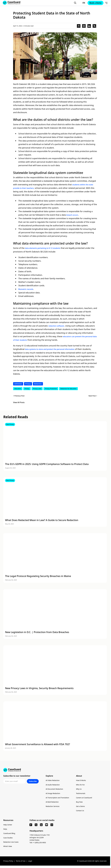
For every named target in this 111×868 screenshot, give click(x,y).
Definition (18, 384)
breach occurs (73, 215)
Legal (31, 863)
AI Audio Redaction (53, 786)
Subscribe (33, 783)
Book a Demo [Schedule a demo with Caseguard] (94, 3)
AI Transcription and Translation (58, 799)
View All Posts (19, 403)
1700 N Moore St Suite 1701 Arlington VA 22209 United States (40, 839)
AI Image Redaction (53, 795)
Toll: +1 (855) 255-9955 (38, 844)
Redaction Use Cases (11, 844)
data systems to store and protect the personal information (53, 349)
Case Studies (8, 839)
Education (18, 389)
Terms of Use (22, 863)
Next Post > (92, 396)
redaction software (57, 326)
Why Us (81, 790)
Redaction (39, 384)
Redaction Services (53, 808)
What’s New (8, 848)
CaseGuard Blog (10, 835)
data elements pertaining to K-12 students (45, 248)
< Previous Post (19, 396)
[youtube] (47, 826)
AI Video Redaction (53, 782)
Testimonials (82, 795)
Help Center (8, 826)
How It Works (83, 782)
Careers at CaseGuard (86, 799)
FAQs (5, 831)
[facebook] (31, 826)
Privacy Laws (37, 389)
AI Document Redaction (55, 790)
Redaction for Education (68, 389)
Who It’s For (82, 786)
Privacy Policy (9, 863)
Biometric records (27, 289)
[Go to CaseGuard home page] (55, 770)
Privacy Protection (51, 389)
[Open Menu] (106, 3)
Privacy (29, 384)
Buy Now (81, 803)
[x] (36, 826)
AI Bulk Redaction (53, 803)
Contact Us (82, 812)
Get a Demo (82, 808)
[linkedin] (41, 826)
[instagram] (52, 826)
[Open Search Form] (73, 3)
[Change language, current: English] (80, 3)
